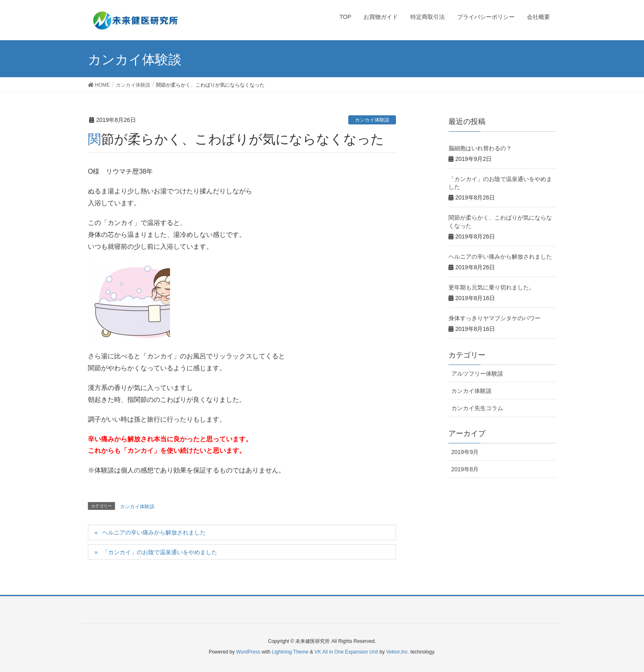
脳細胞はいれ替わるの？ (480, 148)
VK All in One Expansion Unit (346, 652)
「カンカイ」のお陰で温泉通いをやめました (160, 552)
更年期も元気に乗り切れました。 (492, 287)
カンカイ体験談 (372, 120)
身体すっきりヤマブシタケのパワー (494, 318)
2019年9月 (465, 452)
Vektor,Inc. (398, 652)
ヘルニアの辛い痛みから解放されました (154, 532)
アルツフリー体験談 (477, 374)
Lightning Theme (290, 652)
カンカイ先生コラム (477, 408)
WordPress (248, 652)
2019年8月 (465, 469)
